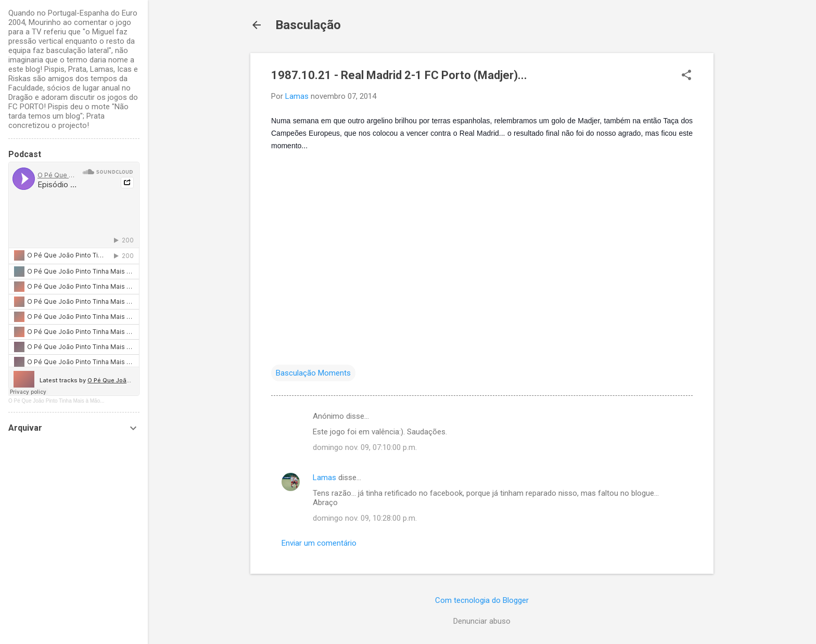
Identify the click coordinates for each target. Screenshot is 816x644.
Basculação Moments (313, 373)
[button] (686, 76)
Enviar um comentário (319, 543)
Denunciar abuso (482, 621)
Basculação (308, 25)
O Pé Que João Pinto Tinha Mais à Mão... (56, 401)
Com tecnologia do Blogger (482, 600)
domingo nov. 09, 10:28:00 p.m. (365, 518)
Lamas (324, 478)
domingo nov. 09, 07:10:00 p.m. (365, 447)
